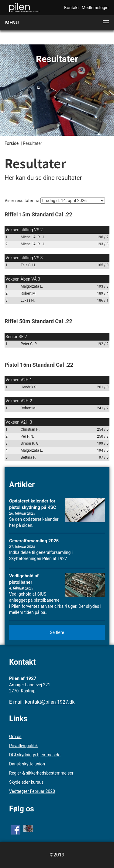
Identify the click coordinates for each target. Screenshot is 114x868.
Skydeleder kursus (26, 782)
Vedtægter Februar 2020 (32, 791)
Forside (12, 143)
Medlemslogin (95, 8)
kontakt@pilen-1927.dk (50, 702)
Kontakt (71, 8)
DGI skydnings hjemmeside (35, 755)
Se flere (57, 632)
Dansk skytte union (27, 764)
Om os (15, 737)
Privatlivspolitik (23, 746)
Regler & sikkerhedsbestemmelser (41, 773)
